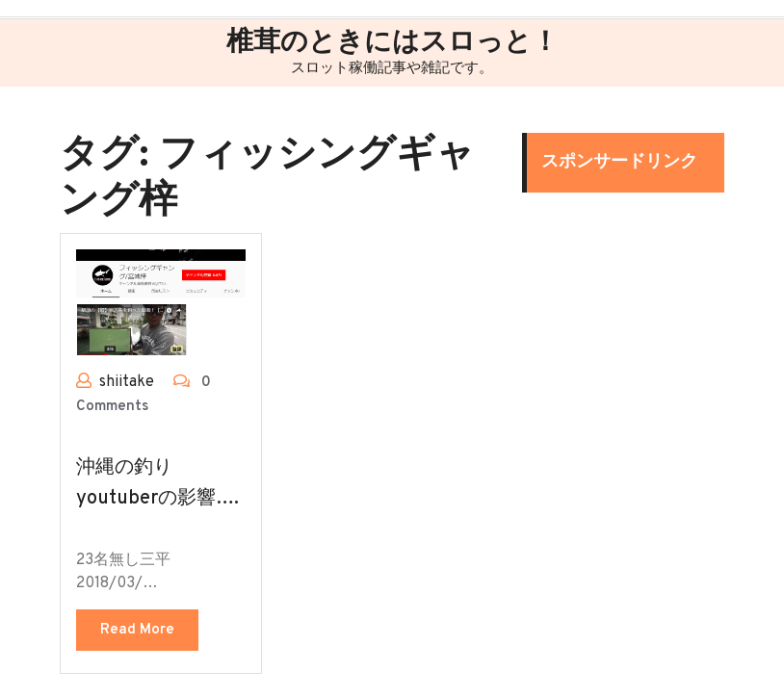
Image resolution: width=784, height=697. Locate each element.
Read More (137, 630)
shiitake (127, 382)
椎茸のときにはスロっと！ (392, 43)
